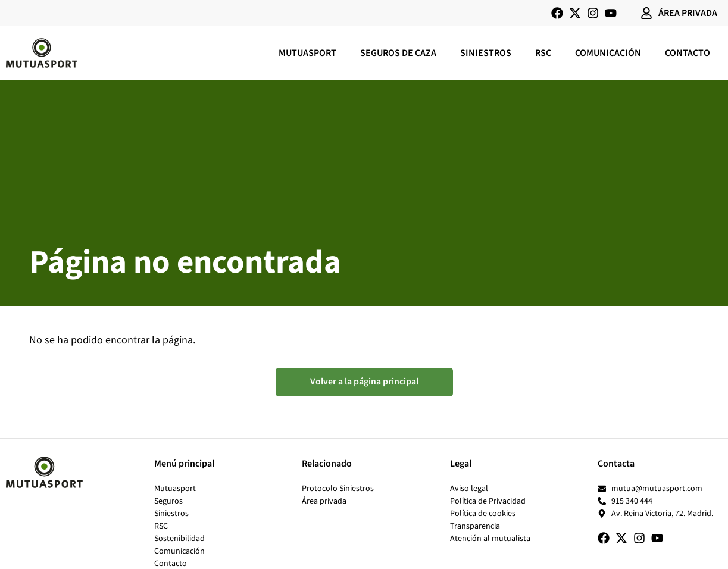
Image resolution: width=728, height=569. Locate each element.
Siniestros (486, 53)
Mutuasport (307, 53)
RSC (543, 53)
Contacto (688, 53)
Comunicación (608, 53)
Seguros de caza (398, 53)
